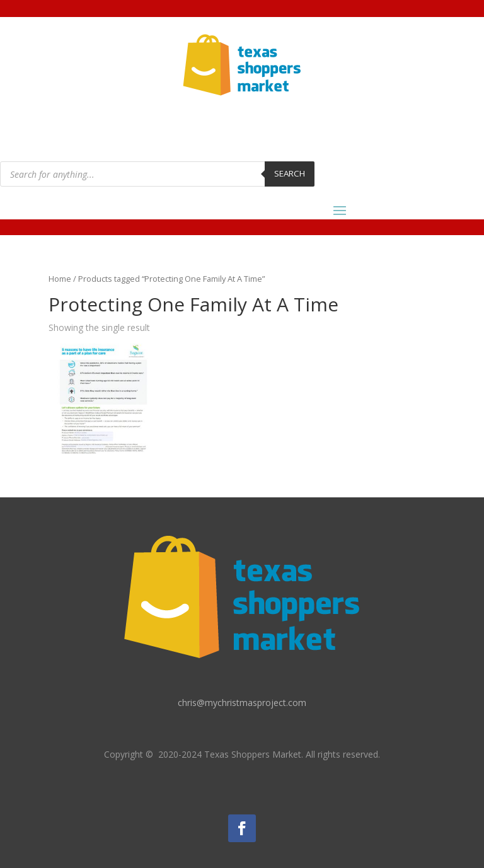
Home (60, 279)
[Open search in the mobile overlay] (157, 174)
